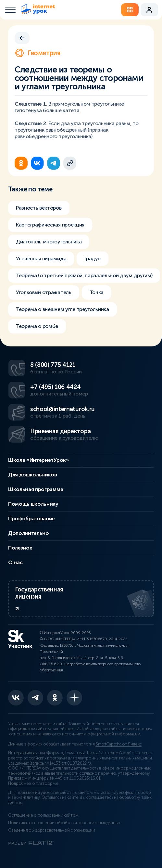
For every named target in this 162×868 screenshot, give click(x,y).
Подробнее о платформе (33, 784)
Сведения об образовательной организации (52, 830)
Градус (93, 259)
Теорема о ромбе (37, 326)
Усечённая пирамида (41, 259)
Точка (97, 292)
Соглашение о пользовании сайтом (43, 815)
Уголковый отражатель (44, 292)
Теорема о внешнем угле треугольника (62, 309)
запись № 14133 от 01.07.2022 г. (60, 763)
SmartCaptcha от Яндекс (118, 744)
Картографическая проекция (50, 225)
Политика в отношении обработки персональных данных (64, 823)
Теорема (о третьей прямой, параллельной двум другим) (84, 275)
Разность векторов (39, 208)
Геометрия (37, 53)
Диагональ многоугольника (49, 242)
